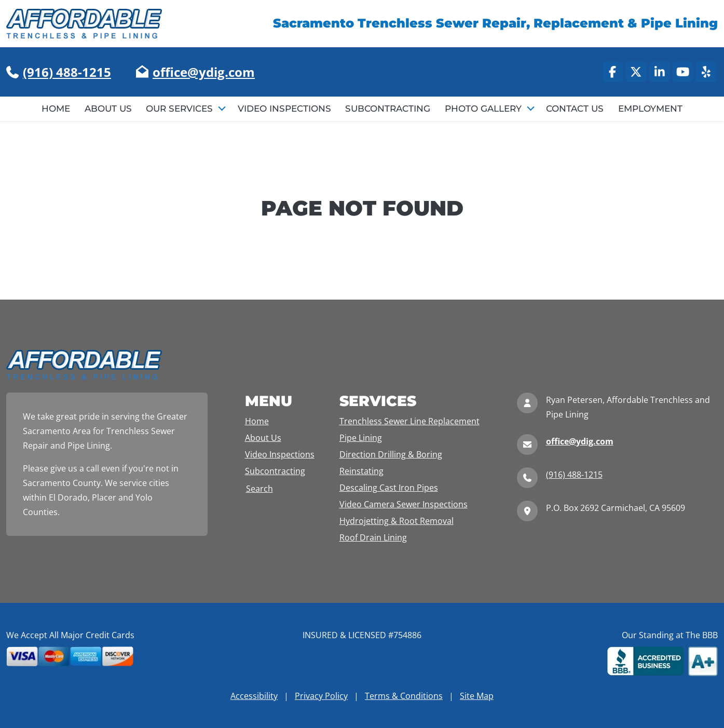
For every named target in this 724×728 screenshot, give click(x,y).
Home (56, 108)
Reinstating (361, 471)
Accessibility (254, 696)
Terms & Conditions (404, 696)
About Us (108, 108)
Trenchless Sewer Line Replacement (409, 421)
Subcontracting (388, 108)
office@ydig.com (204, 72)
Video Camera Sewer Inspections (404, 504)
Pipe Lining (361, 438)
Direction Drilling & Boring (391, 454)
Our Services (181, 108)
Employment (650, 108)
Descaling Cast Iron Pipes (389, 488)
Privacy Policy (321, 696)
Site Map (477, 696)
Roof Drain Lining (373, 537)
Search (259, 489)
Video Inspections (284, 108)
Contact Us (575, 108)
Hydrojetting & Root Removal (397, 521)
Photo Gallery (484, 108)
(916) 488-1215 (67, 72)
